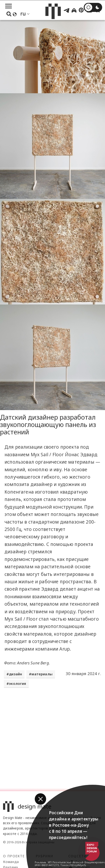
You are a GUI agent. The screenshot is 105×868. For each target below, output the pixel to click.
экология (17, 684)
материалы (42, 674)
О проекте (14, 856)
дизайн (15, 674)
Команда (11, 862)
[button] (40, 799)
